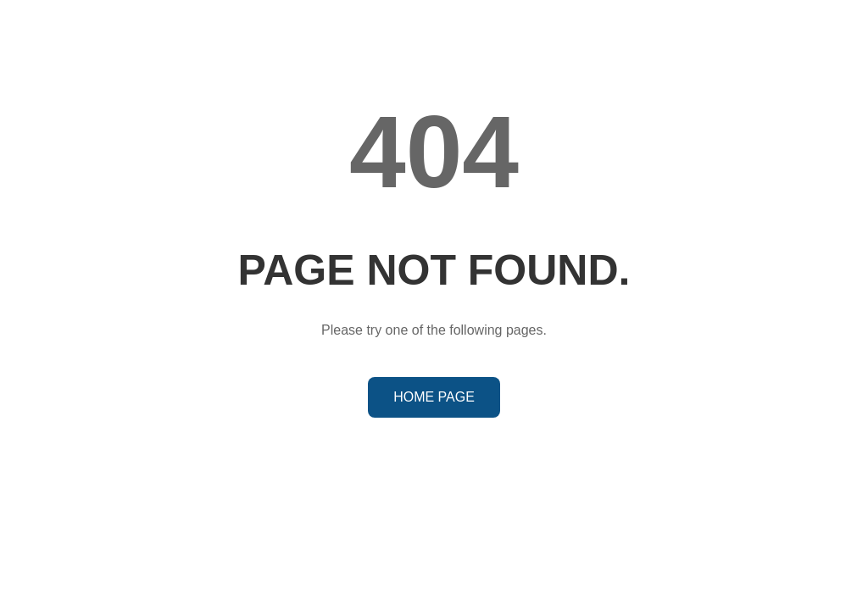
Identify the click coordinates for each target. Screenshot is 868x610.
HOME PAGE (434, 397)
